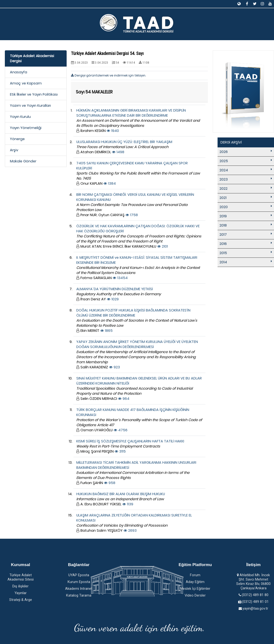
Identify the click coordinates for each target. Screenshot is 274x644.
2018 (223, 225)
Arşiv (14, 150)
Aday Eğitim (195, 582)
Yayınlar (21, 593)
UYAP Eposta (79, 575)
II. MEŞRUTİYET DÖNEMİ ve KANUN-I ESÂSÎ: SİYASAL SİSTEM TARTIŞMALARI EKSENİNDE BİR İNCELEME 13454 (138, 268)
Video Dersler (195, 595)
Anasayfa (19, 72)
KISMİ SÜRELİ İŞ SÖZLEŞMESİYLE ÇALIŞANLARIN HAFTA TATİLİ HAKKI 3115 (130, 446)
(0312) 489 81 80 (255, 595)
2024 (224, 170)
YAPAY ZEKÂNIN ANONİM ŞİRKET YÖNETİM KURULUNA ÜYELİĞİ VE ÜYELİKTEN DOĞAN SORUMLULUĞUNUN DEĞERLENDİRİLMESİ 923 (137, 354)
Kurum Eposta (79, 582)
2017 (223, 235)
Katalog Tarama (79, 595)
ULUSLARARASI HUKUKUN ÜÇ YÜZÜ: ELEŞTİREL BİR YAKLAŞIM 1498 (124, 147)
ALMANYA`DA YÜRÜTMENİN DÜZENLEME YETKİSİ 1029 (119, 294)
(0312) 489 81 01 (255, 602)
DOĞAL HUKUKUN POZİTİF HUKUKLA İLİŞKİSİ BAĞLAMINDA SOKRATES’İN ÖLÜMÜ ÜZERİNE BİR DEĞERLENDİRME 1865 (137, 320)
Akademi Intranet (79, 589)
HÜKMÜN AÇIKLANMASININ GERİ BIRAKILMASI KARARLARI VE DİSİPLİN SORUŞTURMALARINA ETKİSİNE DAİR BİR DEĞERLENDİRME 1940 (138, 121)
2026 (224, 152)
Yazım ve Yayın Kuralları (30, 106)
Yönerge (17, 139)
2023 (224, 179)
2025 (224, 161)
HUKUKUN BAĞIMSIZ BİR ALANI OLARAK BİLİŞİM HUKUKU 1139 (121, 499)
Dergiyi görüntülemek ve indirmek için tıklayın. (109, 75)
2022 (223, 189)
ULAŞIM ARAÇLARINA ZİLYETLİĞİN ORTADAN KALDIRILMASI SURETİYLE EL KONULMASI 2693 (134, 523)
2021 (223, 198)
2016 (223, 244)
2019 (223, 216)
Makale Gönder (23, 161)
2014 (223, 262)
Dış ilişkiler (20, 586)
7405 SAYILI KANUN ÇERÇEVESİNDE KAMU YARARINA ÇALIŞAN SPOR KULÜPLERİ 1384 (138, 173)
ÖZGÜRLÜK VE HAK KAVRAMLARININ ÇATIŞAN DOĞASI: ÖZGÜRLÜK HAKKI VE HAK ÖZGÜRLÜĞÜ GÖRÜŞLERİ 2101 (139, 236)
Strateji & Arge (21, 600)
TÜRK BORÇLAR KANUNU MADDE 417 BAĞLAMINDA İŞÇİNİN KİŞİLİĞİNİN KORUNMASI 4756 (139, 420)
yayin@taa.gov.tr (255, 608)
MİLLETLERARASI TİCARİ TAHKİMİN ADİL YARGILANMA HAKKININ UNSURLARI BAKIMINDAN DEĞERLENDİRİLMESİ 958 (136, 473)
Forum (195, 575)
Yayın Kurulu (20, 117)
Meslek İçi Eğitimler (195, 589)
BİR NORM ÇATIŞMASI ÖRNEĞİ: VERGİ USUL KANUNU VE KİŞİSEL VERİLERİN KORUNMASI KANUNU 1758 (135, 205)
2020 (224, 207)
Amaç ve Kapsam (26, 83)
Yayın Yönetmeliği (26, 128)
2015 (223, 253)
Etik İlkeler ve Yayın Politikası (34, 94)
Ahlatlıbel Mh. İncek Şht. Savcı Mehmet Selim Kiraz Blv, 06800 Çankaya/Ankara (253, 582)
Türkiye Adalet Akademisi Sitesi (21, 577)
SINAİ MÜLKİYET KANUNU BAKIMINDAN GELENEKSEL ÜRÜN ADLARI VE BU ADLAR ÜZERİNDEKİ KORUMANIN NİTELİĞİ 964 (139, 388)
